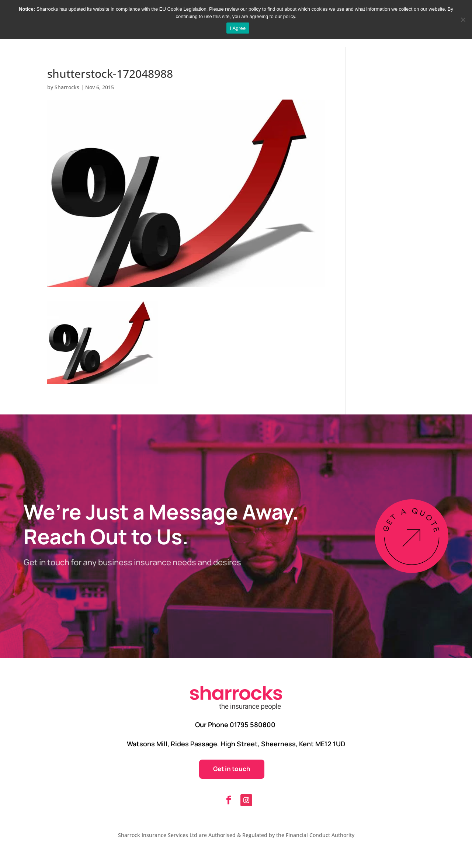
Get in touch (232, 769)
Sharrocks (67, 87)
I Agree (238, 28)
